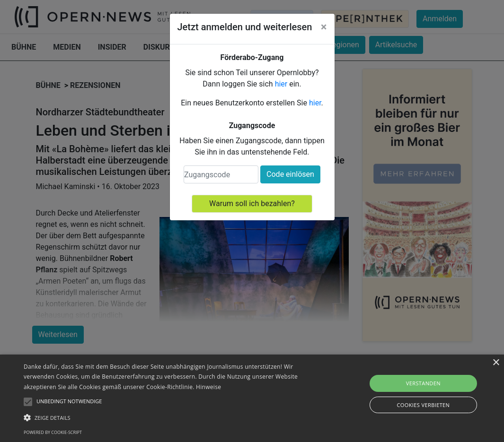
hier (281, 84)
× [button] (496, 363)
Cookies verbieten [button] (423, 405)
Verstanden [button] (423, 383)
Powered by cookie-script (53, 432)
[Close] (324, 27)
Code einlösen (290, 174)
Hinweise (208, 387)
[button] (172, 417)
